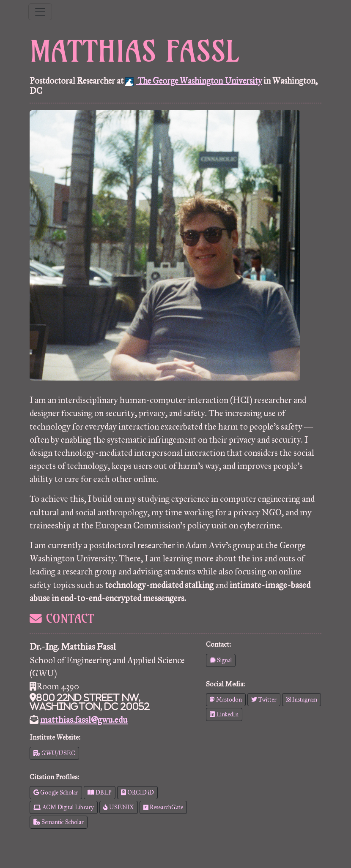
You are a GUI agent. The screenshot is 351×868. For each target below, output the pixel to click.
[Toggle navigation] (40, 12)
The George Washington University (193, 81)
